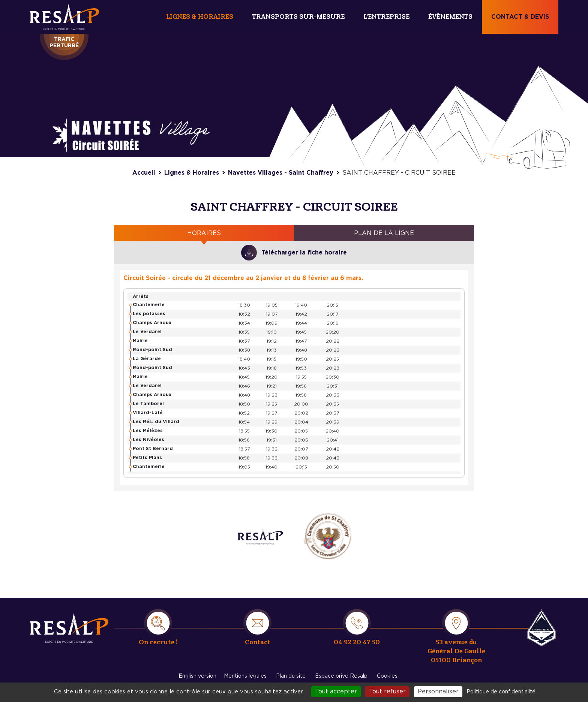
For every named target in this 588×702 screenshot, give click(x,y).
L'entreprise (386, 17)
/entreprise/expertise (260, 536)
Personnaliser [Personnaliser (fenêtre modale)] (438, 692)
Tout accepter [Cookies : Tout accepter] (336, 692)
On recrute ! (158, 642)
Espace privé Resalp (341, 676)
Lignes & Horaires (200, 17)
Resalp (541, 628)
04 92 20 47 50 (357, 642)
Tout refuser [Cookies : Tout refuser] (387, 692)
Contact (258, 642)
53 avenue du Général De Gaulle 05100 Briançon (456, 651)
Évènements (450, 17)
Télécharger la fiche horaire (304, 253)
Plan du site (291, 676)
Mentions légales (245, 676)
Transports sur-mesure (298, 17)
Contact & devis (520, 17)
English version (197, 676)
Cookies (387, 676)
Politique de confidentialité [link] (501, 692)
